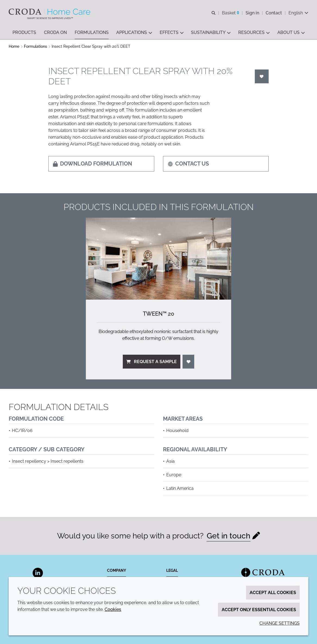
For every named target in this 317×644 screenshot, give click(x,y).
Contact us (188, 164)
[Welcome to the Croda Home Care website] (50, 12)
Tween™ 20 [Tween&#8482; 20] (158, 314)
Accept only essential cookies (259, 610)
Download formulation (92, 164)
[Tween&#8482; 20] (159, 258)
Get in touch (229, 536)
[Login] (262, 76)
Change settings (280, 623)
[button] (24, 33)
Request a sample (152, 362)
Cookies (113, 609)
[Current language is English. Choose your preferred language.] (298, 13)
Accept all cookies (273, 593)
